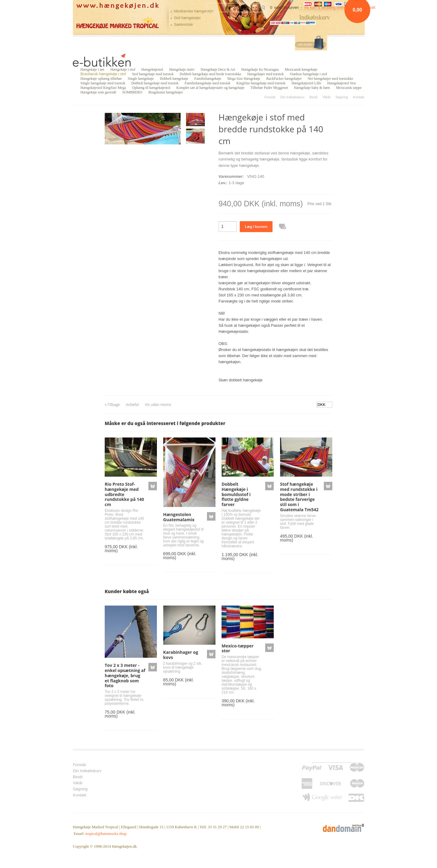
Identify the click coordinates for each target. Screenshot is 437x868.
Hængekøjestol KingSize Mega (103, 88)
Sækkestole (183, 25)
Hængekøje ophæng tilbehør (101, 79)
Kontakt (359, 97)
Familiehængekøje (208, 79)
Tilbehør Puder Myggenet (269, 88)
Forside (270, 97)
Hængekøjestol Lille (307, 83)
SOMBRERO (132, 92)
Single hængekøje (141, 79)
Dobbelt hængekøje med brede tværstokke (210, 74)
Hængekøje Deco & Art (218, 69)
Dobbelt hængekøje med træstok (155, 83)
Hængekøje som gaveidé (98, 92)
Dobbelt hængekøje (174, 79)
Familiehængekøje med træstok (207, 83)
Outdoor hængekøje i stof (308, 74)
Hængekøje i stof (123, 69)
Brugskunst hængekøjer (166, 92)
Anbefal (132, 405)
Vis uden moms (158, 405)
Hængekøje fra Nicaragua (260, 69)
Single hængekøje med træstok (103, 83)
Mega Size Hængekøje (244, 79)
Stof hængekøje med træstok (153, 74)
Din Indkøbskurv (292, 97)
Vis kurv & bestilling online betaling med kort (340, 8)
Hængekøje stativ (182, 69)
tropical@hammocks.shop (106, 834)
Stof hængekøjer (187, 18)
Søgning (342, 97)
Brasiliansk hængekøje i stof (103, 74)
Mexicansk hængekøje (301, 69)
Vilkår (326, 97)
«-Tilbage (112, 405)
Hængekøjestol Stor (342, 83)
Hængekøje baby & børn (312, 88)
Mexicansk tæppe (349, 88)
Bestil (313, 97)
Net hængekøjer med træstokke (330, 79)
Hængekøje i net (92, 69)
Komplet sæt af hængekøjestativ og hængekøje (210, 88)
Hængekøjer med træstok (266, 74)
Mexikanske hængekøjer (194, 11)
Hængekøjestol (152, 69)
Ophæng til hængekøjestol (151, 88)
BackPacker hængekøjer (284, 79)
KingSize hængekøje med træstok (261, 83)
